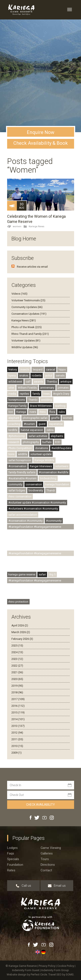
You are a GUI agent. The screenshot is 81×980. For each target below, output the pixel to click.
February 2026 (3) (22, 639)
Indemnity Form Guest (26, 970)
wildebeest (15, 382)
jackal (49, 376)
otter (11, 388)
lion (11, 412)
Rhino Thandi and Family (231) (30, 334)
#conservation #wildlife (54, 472)
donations (42, 448)
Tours (45, 859)
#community (54, 521)
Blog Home (24, 239)
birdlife (13, 430)
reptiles (24, 394)
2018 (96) (17, 692)
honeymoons (17, 400)
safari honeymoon (20, 460)
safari (42, 574)
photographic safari (35, 418)
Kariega (21, 412)
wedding (47, 400)
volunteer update (41, 454)
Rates (11, 870)
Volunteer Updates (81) (26, 341)
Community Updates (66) (27, 307)
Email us (57, 886)
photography (31, 442)
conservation (34, 484)
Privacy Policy (47, 966)
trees (47, 394)
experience (56, 424)
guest (42, 424)
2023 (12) (17, 659)
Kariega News (37, 226)
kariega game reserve (22, 574)
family (36, 394)
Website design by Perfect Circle (27, 974)
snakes (24, 376)
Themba (52, 382)
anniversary (47, 388)
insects (25, 369)
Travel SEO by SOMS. (61, 974)
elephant (14, 418)
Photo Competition (20, 448)
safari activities (38, 436)
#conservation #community (25, 521)
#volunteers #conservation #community (33, 509)
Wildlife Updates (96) (25, 347)
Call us (23, 886)
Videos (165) (19, 294)
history (13, 369)
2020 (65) (17, 679)
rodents (37, 376)
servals (60, 376)
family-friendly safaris (22, 472)
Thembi (33, 400)
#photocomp (17, 436)
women (17, 226)
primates (63, 388)
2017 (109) (18, 699)
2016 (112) (18, 706)
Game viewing (51, 848)
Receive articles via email (32, 267)
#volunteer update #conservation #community (37, 503)
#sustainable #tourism (22, 478)
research (14, 442)
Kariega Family (17, 406)
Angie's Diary (61, 394)
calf (28, 382)
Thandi (51, 490)
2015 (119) (18, 712)
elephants (57, 436)
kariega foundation (57, 484)
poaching (14, 424)
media (12, 394)
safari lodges (17, 490)
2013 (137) (18, 726)
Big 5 (52, 574)
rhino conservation (20, 496)
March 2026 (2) (21, 632)
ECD (58, 442)
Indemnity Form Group (55, 970)
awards (39, 382)
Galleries (47, 853)
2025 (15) (17, 646)
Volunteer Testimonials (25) (28, 300)
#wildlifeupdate (61, 448)
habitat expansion (32, 430)
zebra (50, 430)
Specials (13, 859)
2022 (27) (17, 666)
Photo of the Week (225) (27, 327)
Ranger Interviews (41, 466)
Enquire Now (41, 132)
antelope (66, 382)
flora (52, 412)
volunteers (62, 466)
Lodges (12, 848)
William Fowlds (27, 388)
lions (11, 454)
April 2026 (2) (20, 625)
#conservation (17, 466)
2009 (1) (17, 753)
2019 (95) (17, 686)
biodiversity (36, 490)
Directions (48, 865)
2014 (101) (18, 719)
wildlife (22, 454)
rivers (33, 412)
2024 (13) (17, 652)
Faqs (11, 853)
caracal (51, 369)
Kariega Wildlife (44, 460)
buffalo (47, 442)
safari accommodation (23, 515)
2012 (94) (17, 733)
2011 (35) (17, 739)
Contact (46, 870)
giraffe (55, 418)
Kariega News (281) (24, 320)
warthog (60, 406)
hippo (62, 369)
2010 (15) (17, 746)
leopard (38, 369)
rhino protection (18, 602)
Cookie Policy (66, 966)
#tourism (29, 424)
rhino (43, 412)
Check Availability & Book (41, 143)
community (15, 484)
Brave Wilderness (41, 406)
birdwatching (48, 478)
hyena (12, 376)
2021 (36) (17, 672)
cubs (62, 412)
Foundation (15, 865)
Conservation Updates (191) (29, 314)
